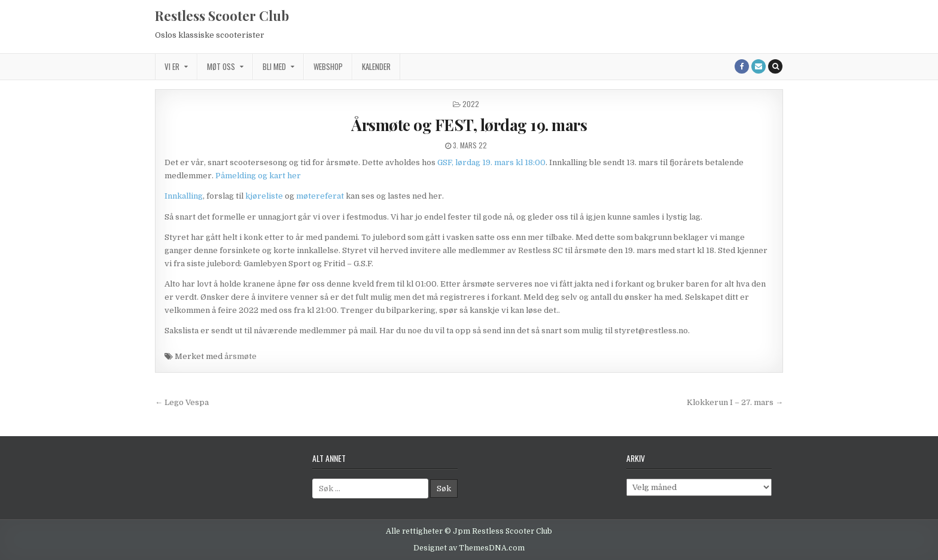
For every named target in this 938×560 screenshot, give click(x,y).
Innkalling (184, 196)
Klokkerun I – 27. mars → (735, 402)
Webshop (328, 66)
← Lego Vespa (182, 402)
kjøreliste (264, 196)
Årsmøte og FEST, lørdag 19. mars (469, 125)
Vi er (172, 66)
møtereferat (321, 196)
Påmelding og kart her (258, 176)
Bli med (274, 66)
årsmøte (240, 356)
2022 (471, 104)
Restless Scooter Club (222, 16)
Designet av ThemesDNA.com (469, 548)
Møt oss (221, 66)
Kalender (376, 66)
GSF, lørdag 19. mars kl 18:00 (491, 162)
